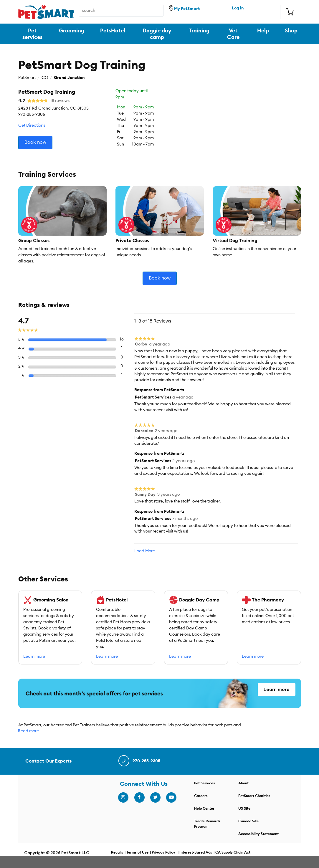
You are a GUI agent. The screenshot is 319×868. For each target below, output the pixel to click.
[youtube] (171, 798)
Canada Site (248, 821)
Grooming (72, 31)
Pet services (32, 34)
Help (263, 31)
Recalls (117, 853)
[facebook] (139, 798)
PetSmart (27, 78)
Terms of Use (137, 853)
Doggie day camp (157, 34)
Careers (201, 796)
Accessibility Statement (258, 834)
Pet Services (205, 783)
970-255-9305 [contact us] (139, 761)
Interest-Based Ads (196, 853)
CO (45, 78)
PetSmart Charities (254, 796)
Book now (35, 142)
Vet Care (233, 34)
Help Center (204, 809)
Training (199, 31)
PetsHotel (113, 31)
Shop (291, 31)
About (243, 783)
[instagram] (123, 798)
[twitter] (155, 798)
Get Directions (32, 125)
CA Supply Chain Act (233, 853)
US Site (244, 809)
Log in (238, 8)
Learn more (34, 657)
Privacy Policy (163, 853)
